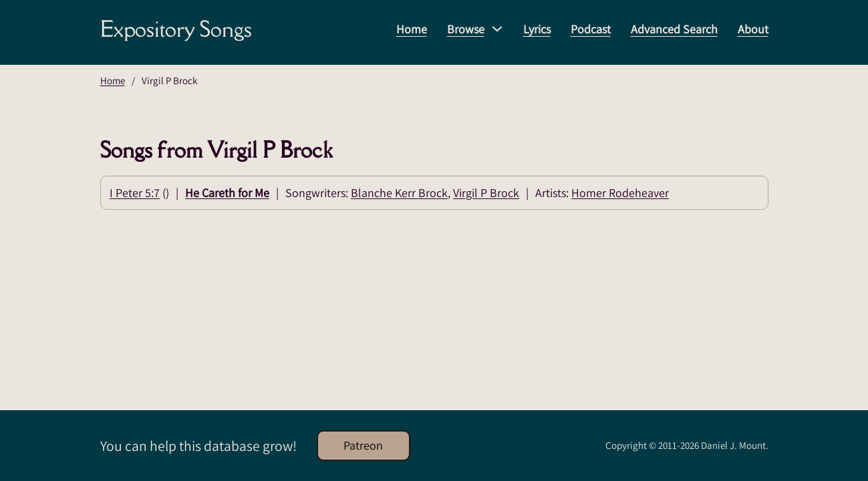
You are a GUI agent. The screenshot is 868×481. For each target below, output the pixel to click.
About (753, 29)
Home (412, 29)
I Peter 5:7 (135, 193)
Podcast (591, 29)
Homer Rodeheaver (620, 193)
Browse (466, 29)
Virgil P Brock (486, 193)
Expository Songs (176, 29)
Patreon (363, 445)
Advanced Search (674, 29)
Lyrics (537, 29)
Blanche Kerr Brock (399, 193)
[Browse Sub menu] (497, 29)
